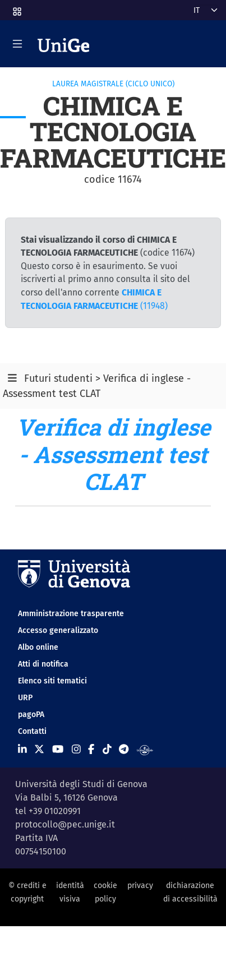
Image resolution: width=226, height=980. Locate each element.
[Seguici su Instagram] (76, 750)
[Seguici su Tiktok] (107, 750)
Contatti (32, 731)
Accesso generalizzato (58, 630)
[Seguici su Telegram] (124, 750)
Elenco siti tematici (52, 681)
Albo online (38, 647)
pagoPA (31, 715)
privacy (140, 886)
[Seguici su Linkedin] (22, 750)
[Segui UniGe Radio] (145, 750)
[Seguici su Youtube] (58, 750)
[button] (16, 8)
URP (25, 698)
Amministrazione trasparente (71, 614)
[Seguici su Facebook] (91, 750)
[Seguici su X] (39, 750)
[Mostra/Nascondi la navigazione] (17, 44)
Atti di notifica (43, 664)
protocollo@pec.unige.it (65, 824)
